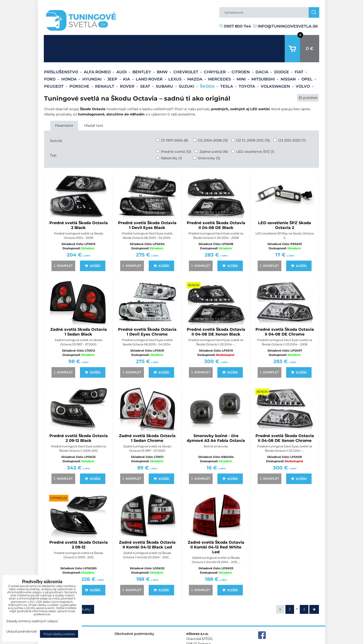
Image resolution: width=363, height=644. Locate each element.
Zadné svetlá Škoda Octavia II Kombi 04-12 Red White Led (216, 532)
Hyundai (92, 64)
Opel (307, 64)
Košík (93, 251)
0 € (310, 41)
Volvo (303, 71)
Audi (122, 57)
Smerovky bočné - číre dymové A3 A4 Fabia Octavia (216, 423)
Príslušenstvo (62, 57)
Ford (50, 64)
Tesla (227, 71)
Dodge (282, 57)
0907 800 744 (235, 26)
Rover (128, 71)
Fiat (300, 57)
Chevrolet (186, 57)
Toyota (247, 71)
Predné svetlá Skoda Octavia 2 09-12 (79, 530)
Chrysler (215, 57)
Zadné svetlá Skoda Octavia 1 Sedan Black (79, 317)
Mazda (195, 64)
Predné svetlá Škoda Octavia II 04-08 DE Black (216, 210)
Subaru (165, 71)
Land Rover (150, 64)
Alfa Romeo (98, 57)
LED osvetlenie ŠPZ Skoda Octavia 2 (285, 210)
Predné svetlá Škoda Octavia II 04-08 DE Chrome (285, 317)
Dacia (262, 57)
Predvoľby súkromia (243, 640)
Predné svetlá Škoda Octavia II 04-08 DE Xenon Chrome (285, 423)
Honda (69, 64)
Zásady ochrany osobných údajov (292, 640)
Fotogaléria (170, 41)
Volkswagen (276, 71)
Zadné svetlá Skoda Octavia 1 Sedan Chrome (147, 423)
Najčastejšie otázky (121, 41)
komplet (62, 251)
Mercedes (220, 64)
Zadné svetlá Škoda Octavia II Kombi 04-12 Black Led (147, 530)
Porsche (80, 71)
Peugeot (54, 71)
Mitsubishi (264, 64)
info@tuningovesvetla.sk (286, 26)
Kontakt (76, 41)
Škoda (208, 71)
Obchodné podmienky (134, 619)
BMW (163, 57)
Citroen (241, 57)
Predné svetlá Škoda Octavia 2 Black (79, 210)
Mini (242, 64)
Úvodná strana (54, 41)
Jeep (113, 64)
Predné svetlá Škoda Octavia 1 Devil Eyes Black (147, 210)
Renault (105, 71)
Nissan (289, 64)
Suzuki (187, 71)
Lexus (175, 64)
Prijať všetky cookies (59, 634)
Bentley (142, 57)
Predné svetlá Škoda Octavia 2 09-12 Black (79, 423)
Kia (127, 64)
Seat (146, 71)
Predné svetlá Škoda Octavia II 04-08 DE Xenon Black (216, 317)
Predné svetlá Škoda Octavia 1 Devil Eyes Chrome (147, 317)
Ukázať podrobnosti (22, 631)
